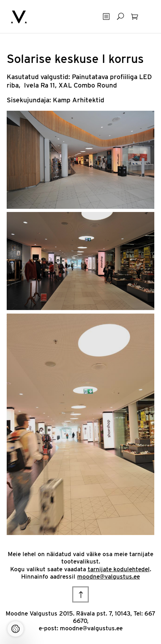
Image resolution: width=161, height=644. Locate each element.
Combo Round (95, 85)
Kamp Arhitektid (79, 100)
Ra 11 (48, 85)
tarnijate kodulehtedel (119, 569)
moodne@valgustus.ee (109, 577)
